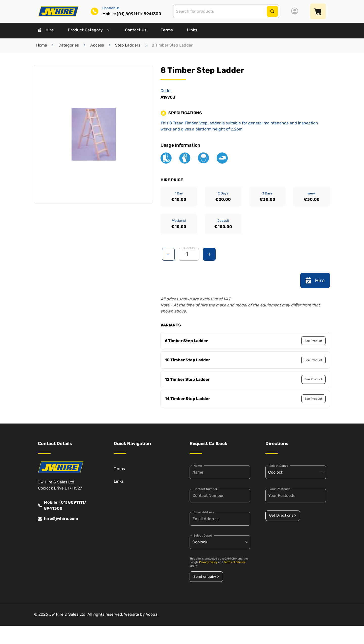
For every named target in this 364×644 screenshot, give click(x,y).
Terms (167, 30)
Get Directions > (283, 515)
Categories (69, 45)
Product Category (89, 30)
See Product (313, 341)
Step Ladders (128, 45)
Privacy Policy (208, 562)
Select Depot (203, 536)
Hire (46, 30)
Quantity (189, 248)
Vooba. (152, 614)
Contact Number (206, 489)
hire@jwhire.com (58, 519)
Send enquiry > (206, 577)
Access (97, 45)
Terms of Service (235, 562)
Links (192, 30)
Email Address (204, 512)
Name (198, 466)
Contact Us (136, 30)
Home (42, 45)
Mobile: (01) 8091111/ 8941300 (62, 505)
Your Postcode (280, 489)
